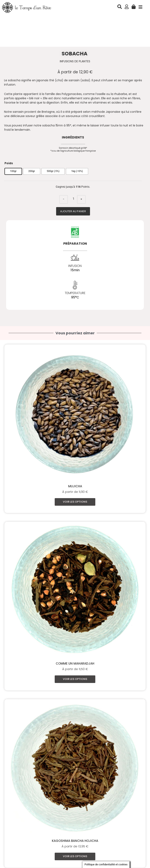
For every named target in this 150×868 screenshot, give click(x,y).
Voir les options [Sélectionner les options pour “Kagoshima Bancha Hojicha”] (75, 856)
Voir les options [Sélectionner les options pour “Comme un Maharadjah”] (75, 679)
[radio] (13, 171)
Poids (9, 163)
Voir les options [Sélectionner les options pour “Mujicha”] (75, 502)
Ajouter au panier (73, 211)
